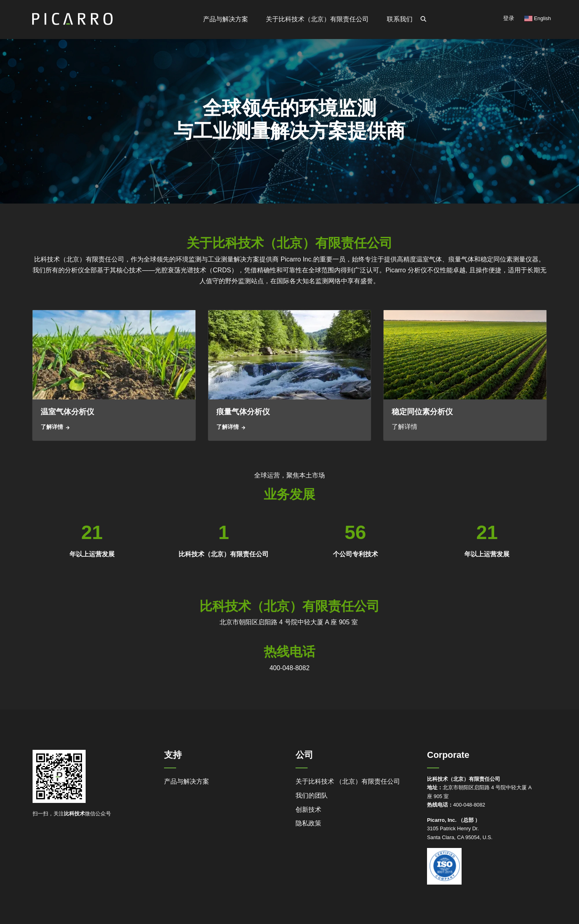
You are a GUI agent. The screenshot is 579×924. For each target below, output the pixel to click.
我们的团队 (312, 795)
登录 (509, 18)
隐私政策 (308, 823)
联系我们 (400, 19)
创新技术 (308, 810)
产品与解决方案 (187, 781)
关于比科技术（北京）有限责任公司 (317, 19)
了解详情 (52, 427)
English (538, 18)
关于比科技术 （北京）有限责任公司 (348, 781)
